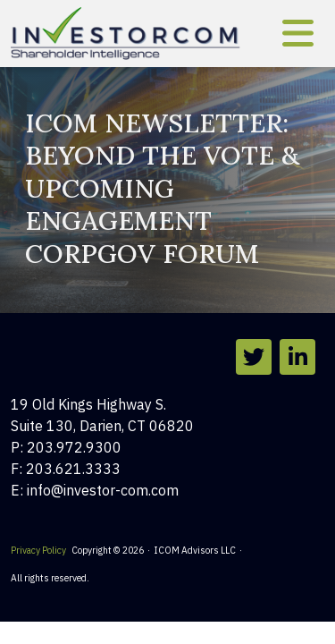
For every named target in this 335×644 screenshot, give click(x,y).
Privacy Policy (38, 550)
